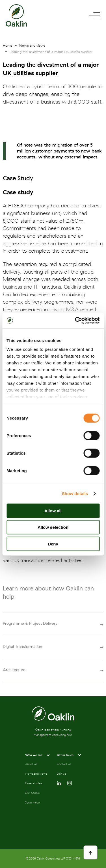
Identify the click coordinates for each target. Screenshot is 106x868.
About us (31, 764)
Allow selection (53, 527)
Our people (33, 793)
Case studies (34, 783)
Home (8, 46)
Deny (53, 544)
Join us (61, 774)
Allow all (53, 511)
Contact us (64, 764)
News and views (32, 46)
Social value (33, 803)
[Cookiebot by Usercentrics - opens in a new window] (75, 321)
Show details (75, 494)
